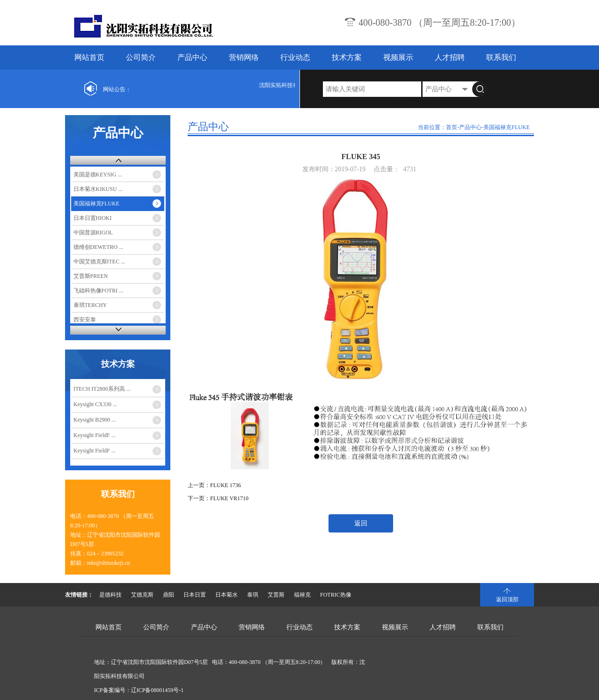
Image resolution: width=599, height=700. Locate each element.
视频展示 (398, 57)
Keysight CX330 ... (95, 404)
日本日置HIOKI (93, 218)
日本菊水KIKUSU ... (98, 189)
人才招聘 (450, 57)
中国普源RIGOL (93, 233)
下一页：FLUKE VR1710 (218, 498)
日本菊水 (226, 595)
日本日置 (195, 595)
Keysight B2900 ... (95, 420)
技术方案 (347, 57)
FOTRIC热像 (336, 595)
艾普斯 (276, 595)
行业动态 (295, 57)
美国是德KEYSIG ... (98, 175)
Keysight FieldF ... (95, 435)
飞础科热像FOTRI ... (99, 291)
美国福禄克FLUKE (97, 204)
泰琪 (253, 595)
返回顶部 (507, 599)
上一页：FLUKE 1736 (214, 485)
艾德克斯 (142, 595)
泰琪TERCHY (90, 305)
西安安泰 (85, 320)
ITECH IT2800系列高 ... (102, 389)
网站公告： (117, 89)
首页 (452, 127)
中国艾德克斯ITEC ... (99, 262)
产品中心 (192, 57)
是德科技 (110, 595)
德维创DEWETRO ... (99, 247)
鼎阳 (168, 595)
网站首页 (89, 57)
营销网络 (244, 57)
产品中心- (471, 127)
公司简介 (141, 57)
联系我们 (501, 57)
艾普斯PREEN (91, 276)
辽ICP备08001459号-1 (157, 690)
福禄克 (302, 595)
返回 (361, 523)
